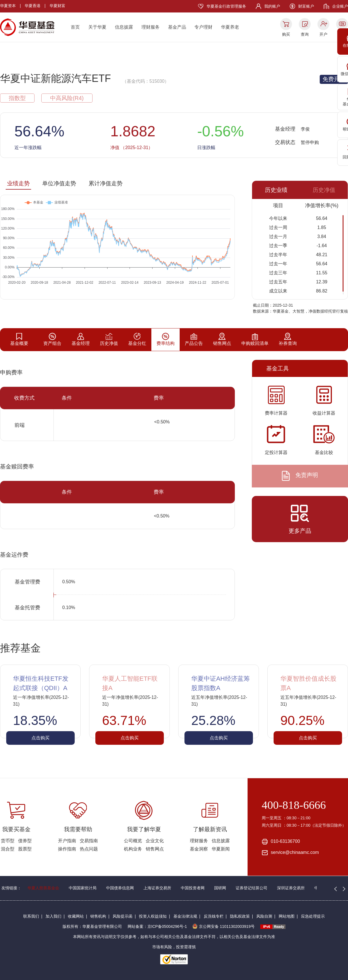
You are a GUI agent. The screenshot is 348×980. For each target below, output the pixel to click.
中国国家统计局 (83, 888)
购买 (286, 34)
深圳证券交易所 (291, 888)
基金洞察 (199, 849)
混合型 (8, 849)
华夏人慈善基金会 (43, 888)
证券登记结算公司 (252, 888)
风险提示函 (123, 916)
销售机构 (98, 916)
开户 (323, 34)
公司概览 (133, 841)
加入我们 (53, 916)
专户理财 (203, 27)
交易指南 (89, 841)
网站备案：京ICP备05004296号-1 (157, 926)
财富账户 (306, 6)
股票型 (25, 849)
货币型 (8, 841)
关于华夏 (97, 27)
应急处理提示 (313, 916)
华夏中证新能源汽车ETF (55, 78)
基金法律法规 (185, 916)
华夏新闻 (221, 849)
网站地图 (287, 916)
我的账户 (272, 6)
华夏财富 (57, 6)
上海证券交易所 (157, 888)
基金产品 (177, 27)
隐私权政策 (240, 916)
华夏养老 (230, 27)
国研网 (220, 888)
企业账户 (340, 6)
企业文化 (155, 841)
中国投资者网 (193, 888)
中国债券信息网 (120, 888)
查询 (305, 34)
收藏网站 (76, 916)
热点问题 (89, 849)
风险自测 (264, 916)
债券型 (25, 841)
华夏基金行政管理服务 (226, 6)
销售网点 (155, 849)
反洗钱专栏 (214, 916)
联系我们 (31, 916)
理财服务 (151, 27)
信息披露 (124, 27)
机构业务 (133, 849)
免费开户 (334, 79)
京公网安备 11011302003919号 (224, 926)
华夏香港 (33, 6)
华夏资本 (8, 6)
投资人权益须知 (153, 916)
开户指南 (67, 841)
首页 (75, 27)
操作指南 (67, 849)
